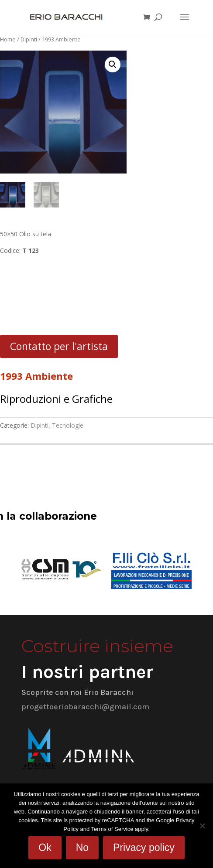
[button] (113, 65)
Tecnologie (68, 425)
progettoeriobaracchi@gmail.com (85, 707)
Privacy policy (144, 848)
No (82, 848)
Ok (45, 848)
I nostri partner (87, 672)
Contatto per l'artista (59, 346)
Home (8, 39)
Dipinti (29, 39)
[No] (202, 826)
